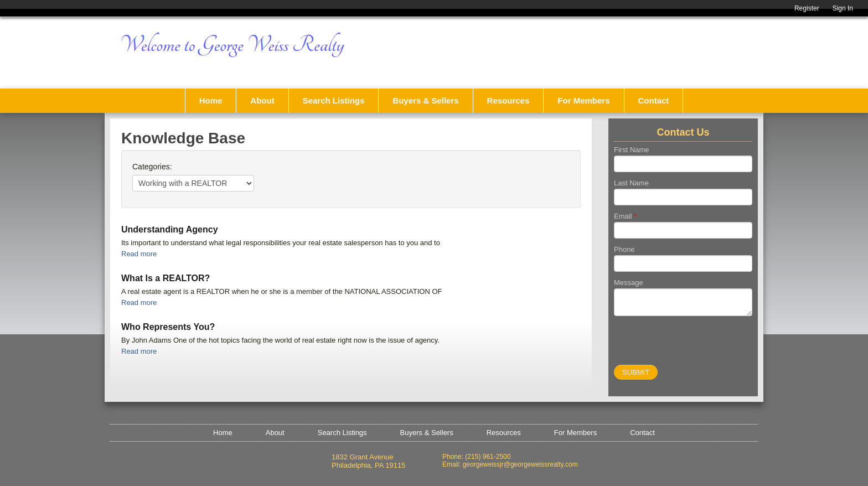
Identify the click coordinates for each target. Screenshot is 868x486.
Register (807, 8)
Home (211, 100)
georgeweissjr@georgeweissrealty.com (520, 464)
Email (625, 216)
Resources (508, 100)
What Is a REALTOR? (166, 278)
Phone (624, 249)
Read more (139, 254)
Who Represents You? (168, 327)
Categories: (152, 167)
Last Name (631, 183)
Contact (654, 100)
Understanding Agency (170, 229)
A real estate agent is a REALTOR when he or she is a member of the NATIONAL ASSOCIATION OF (281, 291)
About (262, 100)
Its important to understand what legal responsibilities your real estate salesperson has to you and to (281, 243)
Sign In (843, 8)
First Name (632, 150)
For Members (583, 100)
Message (629, 283)
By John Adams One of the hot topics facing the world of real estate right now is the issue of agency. (280, 340)
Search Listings (334, 100)
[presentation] (698, 343)
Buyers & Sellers (425, 100)
